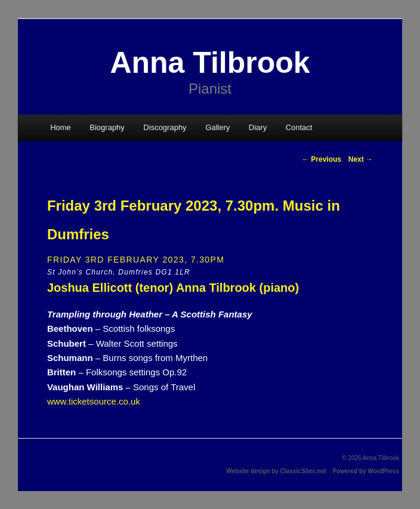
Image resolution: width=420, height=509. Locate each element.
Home (61, 127)
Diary (258, 127)
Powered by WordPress (366, 471)
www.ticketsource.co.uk (94, 401)
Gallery (217, 127)
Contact (299, 127)
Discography (165, 127)
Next (361, 159)
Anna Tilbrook (210, 63)
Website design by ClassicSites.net (276, 471)
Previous (322, 159)
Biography (107, 127)
